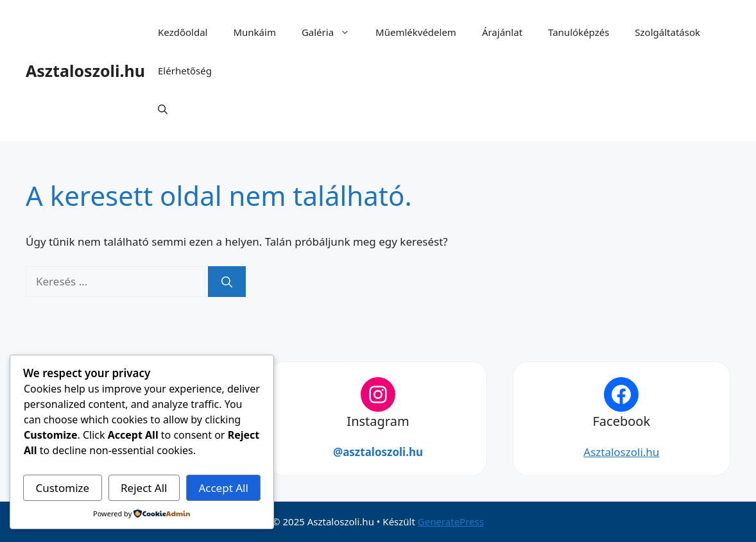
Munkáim (254, 32)
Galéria (332, 32)
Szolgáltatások (667, 32)
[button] (163, 109)
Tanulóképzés (579, 32)
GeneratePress (451, 521)
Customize (62, 488)
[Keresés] (227, 282)
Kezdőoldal (183, 32)
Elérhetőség (185, 71)
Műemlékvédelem (416, 32)
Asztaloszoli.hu (85, 71)
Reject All (144, 488)
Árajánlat (502, 32)
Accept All (223, 488)
